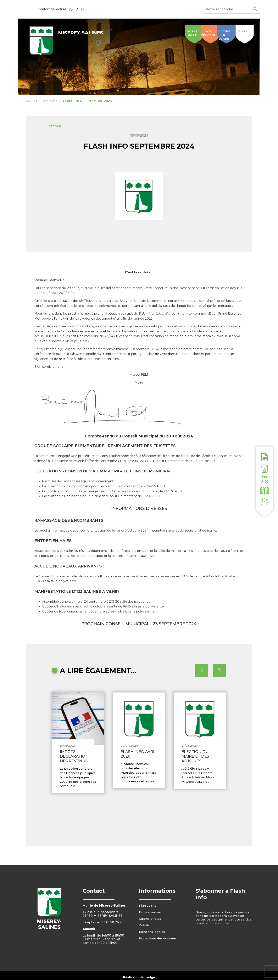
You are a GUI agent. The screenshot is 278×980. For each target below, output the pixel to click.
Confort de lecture (52, 9)
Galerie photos (150, 927)
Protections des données (159, 946)
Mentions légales (152, 940)
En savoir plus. (220, 931)
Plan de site (148, 913)
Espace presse (150, 920)
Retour (60, 128)
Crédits (145, 933)
